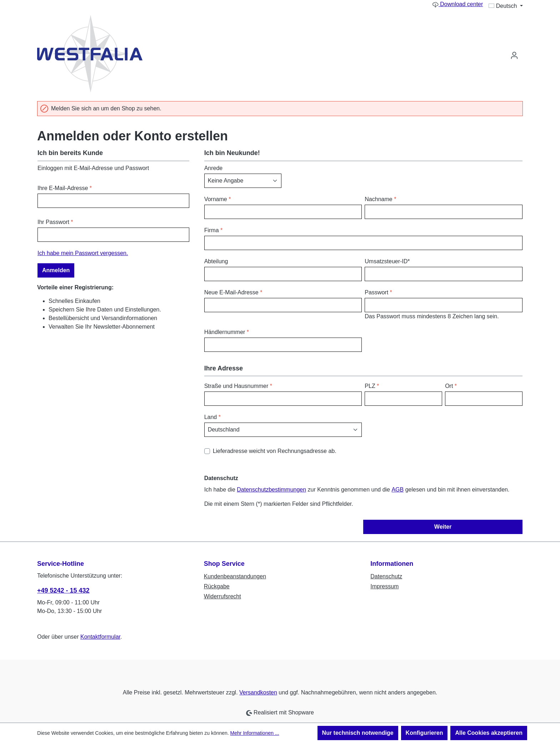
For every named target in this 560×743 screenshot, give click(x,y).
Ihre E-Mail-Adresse (65, 188)
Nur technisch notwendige (358, 733)
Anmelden (56, 270)
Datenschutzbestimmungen (271, 490)
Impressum (384, 586)
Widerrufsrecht (222, 596)
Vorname (218, 199)
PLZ (372, 386)
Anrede (214, 168)
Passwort (378, 292)
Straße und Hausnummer (238, 386)
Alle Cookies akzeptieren (489, 733)
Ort (451, 386)
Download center (458, 4)
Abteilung (216, 261)
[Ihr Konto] (514, 55)
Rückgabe (217, 586)
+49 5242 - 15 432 (63, 590)
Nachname (380, 199)
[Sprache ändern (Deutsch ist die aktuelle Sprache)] (506, 6)
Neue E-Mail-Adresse (233, 292)
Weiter (443, 527)
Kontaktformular (100, 637)
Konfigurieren (424, 733)
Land (212, 417)
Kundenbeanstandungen (235, 576)
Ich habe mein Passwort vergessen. (83, 253)
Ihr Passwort (55, 222)
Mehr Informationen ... (255, 733)
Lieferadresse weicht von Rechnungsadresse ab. (275, 451)
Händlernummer (227, 332)
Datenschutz (386, 576)
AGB (397, 490)
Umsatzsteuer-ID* (387, 261)
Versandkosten (258, 692)
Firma (214, 230)
